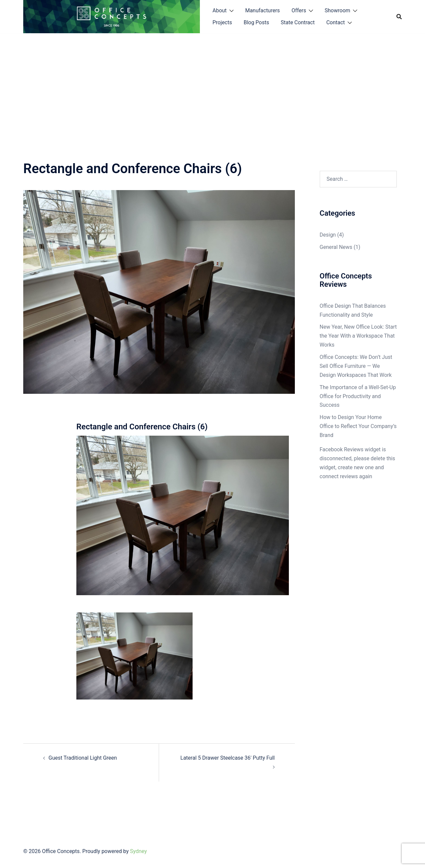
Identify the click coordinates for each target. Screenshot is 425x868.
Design (328, 235)
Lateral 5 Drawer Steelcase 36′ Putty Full (227, 758)
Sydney (138, 851)
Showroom (338, 10)
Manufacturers (262, 10)
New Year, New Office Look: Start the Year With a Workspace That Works (358, 336)
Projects (222, 22)
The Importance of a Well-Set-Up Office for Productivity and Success (358, 396)
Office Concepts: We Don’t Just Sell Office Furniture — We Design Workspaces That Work (356, 366)
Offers (299, 10)
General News (336, 247)
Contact (336, 22)
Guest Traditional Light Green (83, 758)
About (220, 10)
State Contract (297, 22)
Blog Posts (256, 22)
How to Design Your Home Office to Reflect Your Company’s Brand (358, 426)
